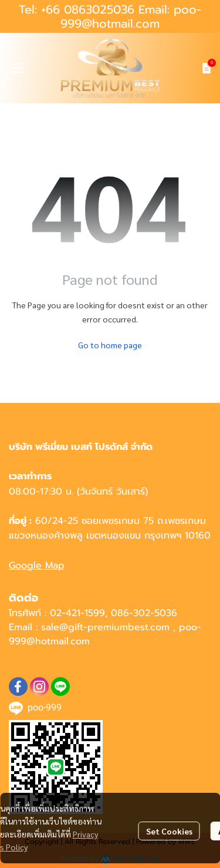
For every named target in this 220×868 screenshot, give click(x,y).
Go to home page (110, 345)
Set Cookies (169, 831)
